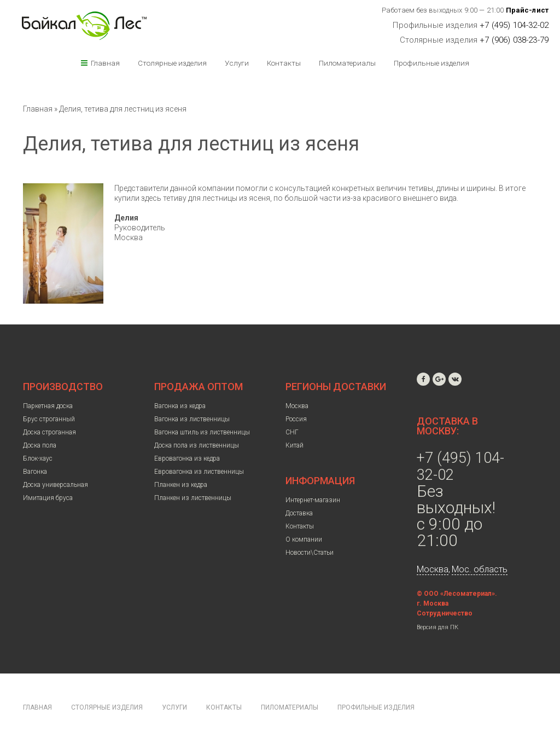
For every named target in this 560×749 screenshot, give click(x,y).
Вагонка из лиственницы (192, 419)
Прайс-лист (527, 10)
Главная (105, 63)
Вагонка (35, 472)
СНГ (292, 432)
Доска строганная (49, 432)
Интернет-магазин (313, 500)
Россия (296, 419)
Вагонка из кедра (180, 406)
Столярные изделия (172, 63)
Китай (294, 445)
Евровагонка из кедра (187, 458)
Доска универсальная (56, 485)
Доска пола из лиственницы (197, 445)
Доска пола (40, 445)
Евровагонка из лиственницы (199, 472)
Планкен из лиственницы (193, 498)
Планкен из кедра (181, 485)
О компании (304, 539)
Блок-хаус (38, 458)
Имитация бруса (48, 498)
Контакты (284, 63)
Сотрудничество (445, 613)
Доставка (299, 513)
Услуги (237, 63)
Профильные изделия (431, 63)
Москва (297, 406)
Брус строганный (49, 419)
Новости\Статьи (310, 553)
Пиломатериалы (347, 63)
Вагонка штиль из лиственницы (202, 432)
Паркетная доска (48, 406)
